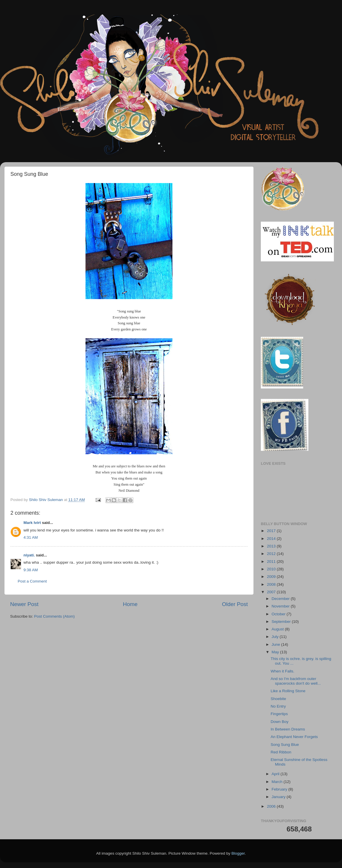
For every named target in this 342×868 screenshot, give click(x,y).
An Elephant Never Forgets (294, 737)
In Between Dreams (288, 729)
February (280, 789)
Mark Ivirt (32, 523)
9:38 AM (31, 570)
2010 (272, 569)
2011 (272, 562)
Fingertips (279, 714)
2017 (272, 531)
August (278, 629)
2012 (272, 554)
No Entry (278, 706)
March (278, 782)
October (279, 614)
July (276, 637)
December (281, 599)
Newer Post (24, 604)
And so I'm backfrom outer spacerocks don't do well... (296, 681)
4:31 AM (31, 537)
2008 (272, 584)
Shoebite (278, 699)
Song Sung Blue (285, 745)
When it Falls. (283, 671)
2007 (272, 592)
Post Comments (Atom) (54, 616)
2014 (272, 539)
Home (130, 604)
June (276, 644)
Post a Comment (32, 581)
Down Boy (280, 722)
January (279, 797)
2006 (272, 806)
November (281, 606)
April (276, 774)
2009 (272, 577)
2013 (272, 546)
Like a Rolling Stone (288, 691)
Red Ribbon (281, 752)
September (282, 622)
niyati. (29, 555)
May (276, 652)
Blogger (238, 853)
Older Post (235, 604)
